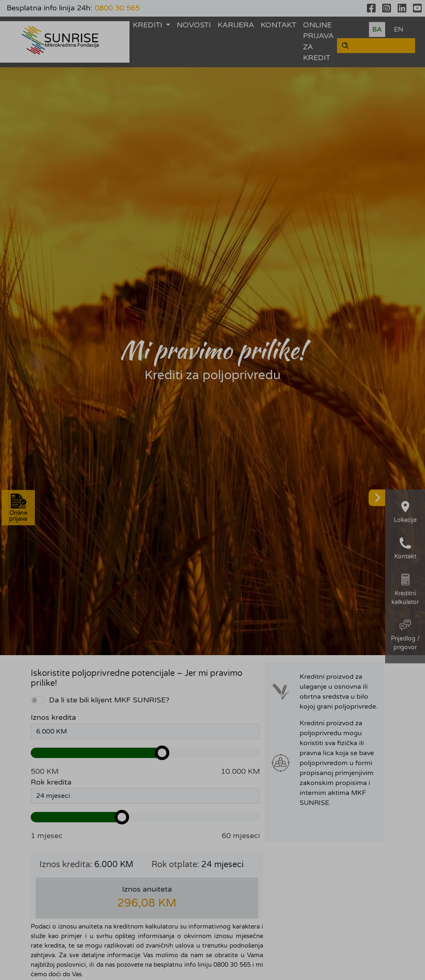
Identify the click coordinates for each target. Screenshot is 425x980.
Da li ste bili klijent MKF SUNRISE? (109, 700)
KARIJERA (236, 25)
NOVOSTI (194, 25)
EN (399, 29)
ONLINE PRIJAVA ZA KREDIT (318, 41)
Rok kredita (51, 782)
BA (377, 29)
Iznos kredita (53, 718)
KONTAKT (278, 25)
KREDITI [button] (149, 25)
